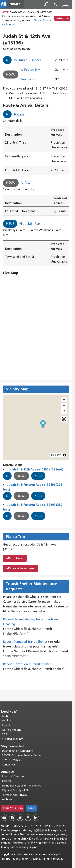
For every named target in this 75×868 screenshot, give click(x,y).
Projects (7, 725)
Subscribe (62, 18)
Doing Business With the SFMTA (21, 786)
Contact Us (9, 765)
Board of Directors (13, 776)
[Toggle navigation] (66, 4)
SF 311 (6, 734)
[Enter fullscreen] (64, 419)
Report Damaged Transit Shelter (25, 642)
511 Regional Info (13, 739)
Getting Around (12, 730)
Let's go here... (15, 558)
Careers (6, 781)
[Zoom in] (64, 399)
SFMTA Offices (11, 760)
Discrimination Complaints (18, 751)
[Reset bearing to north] (64, 411)
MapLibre (56, 455)
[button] (46, 4)
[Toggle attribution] (64, 455)
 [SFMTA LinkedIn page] (36, 818)
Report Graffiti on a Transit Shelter (27, 664)
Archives (7, 799)
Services (7, 720)
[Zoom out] (64, 405)
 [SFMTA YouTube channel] (4, 818)
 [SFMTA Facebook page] (12, 818)
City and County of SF (15, 790)
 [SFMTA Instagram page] (28, 818)
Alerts (6, 12)
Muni (5, 716)
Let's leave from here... (20, 568)
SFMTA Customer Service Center (21, 755)
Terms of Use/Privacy (15, 795)
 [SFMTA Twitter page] (20, 818)
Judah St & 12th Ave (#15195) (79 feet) (35, 469)
